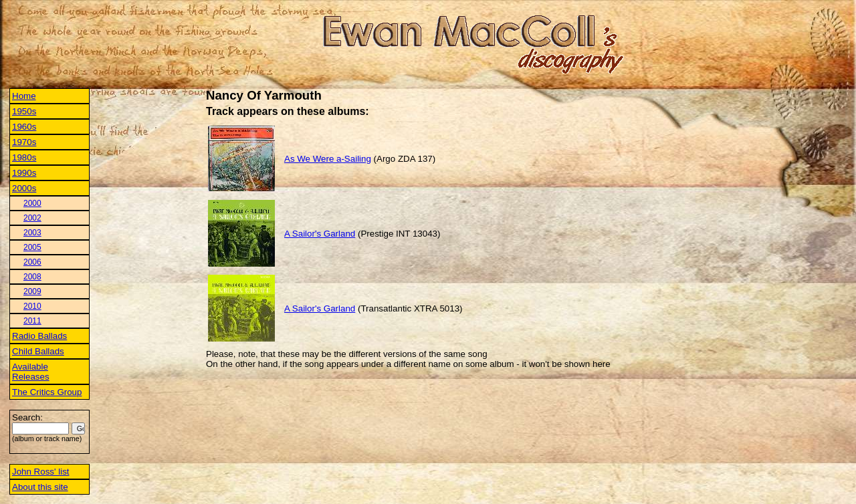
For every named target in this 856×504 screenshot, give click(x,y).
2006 (32, 262)
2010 (32, 306)
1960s (24, 127)
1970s (24, 142)
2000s (24, 188)
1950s (24, 111)
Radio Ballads (39, 336)
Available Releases (31, 372)
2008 (32, 277)
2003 (32, 233)
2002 (32, 218)
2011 (32, 321)
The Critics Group (47, 392)
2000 (32, 203)
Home (24, 96)
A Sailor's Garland (320, 234)
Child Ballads (38, 351)
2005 (32, 247)
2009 (32, 291)
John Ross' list (41, 472)
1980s (24, 157)
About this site (40, 487)
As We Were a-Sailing (328, 159)
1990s (24, 173)
